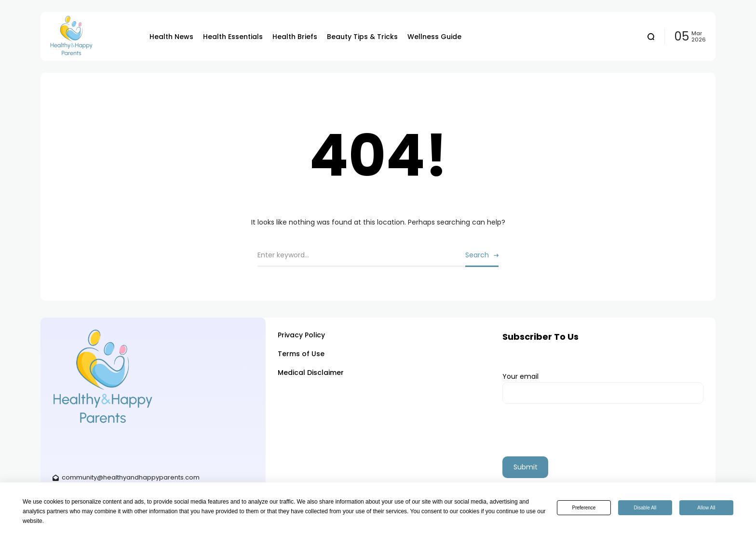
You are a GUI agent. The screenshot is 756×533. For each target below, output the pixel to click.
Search (477, 255)
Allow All (706, 508)
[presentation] (576, 438)
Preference (584, 508)
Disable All (645, 508)
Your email (603, 388)
